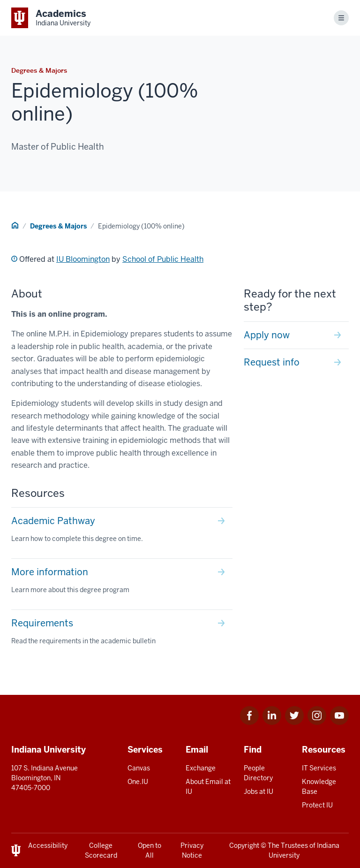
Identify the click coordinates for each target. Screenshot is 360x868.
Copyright (244, 845)
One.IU (138, 782)
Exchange (201, 768)
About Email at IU (208, 787)
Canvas (139, 768)
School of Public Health (163, 259)
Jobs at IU (259, 792)
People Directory (258, 773)
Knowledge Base (319, 787)
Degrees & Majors (58, 226)
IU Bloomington (83, 259)
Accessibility (48, 845)
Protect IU (317, 805)
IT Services (319, 768)
